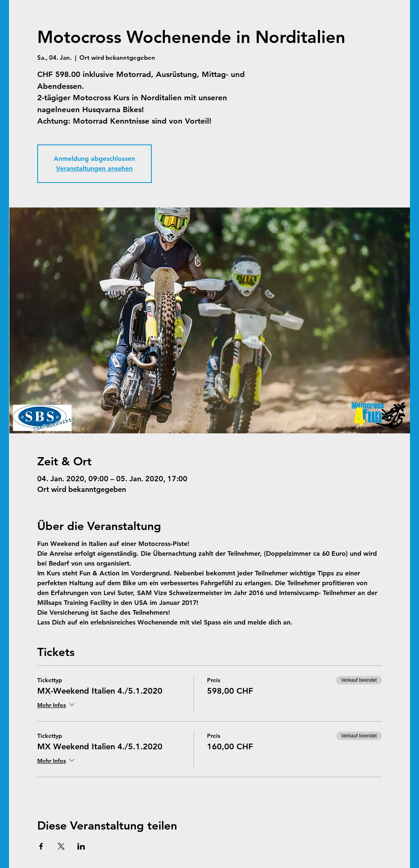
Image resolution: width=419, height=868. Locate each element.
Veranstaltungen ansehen (94, 168)
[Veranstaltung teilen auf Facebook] (41, 846)
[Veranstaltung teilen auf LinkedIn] (81, 846)
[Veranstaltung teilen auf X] (61, 846)
